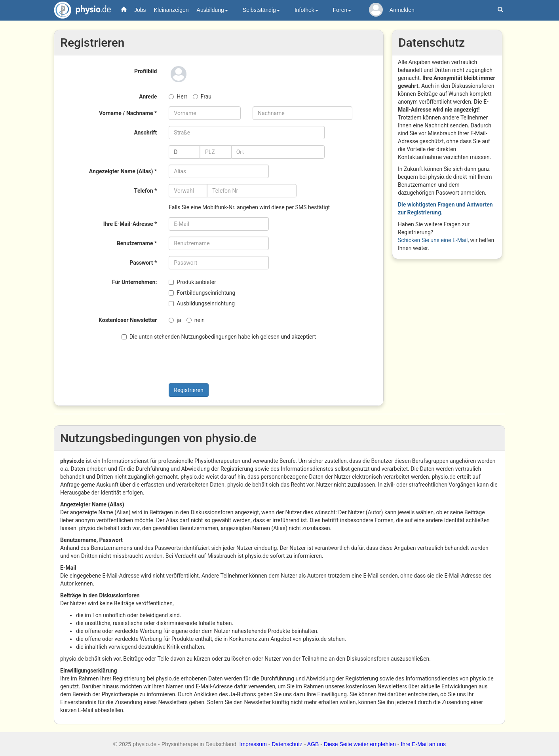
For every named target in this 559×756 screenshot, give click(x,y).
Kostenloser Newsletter (128, 320)
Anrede (148, 97)
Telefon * (145, 191)
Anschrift (145, 133)
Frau (202, 97)
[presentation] (201, 362)
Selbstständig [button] (261, 10)
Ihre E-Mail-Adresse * (130, 224)
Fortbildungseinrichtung (202, 293)
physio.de (79, 10)
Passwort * (143, 263)
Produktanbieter (192, 282)
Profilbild (145, 71)
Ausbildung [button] (212, 10)
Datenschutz (287, 744)
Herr (178, 97)
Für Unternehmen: (134, 282)
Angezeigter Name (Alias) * (123, 171)
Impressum (253, 744)
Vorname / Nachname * (128, 113)
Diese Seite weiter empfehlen (360, 744)
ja (175, 320)
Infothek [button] (306, 10)
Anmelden (402, 10)
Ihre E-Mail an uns (423, 744)
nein (196, 320)
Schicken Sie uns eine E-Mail (433, 240)
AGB (313, 744)
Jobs (140, 10)
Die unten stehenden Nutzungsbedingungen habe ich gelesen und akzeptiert (219, 337)
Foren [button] (342, 10)
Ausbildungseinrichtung (202, 303)
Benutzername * (137, 243)
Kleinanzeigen (171, 10)
